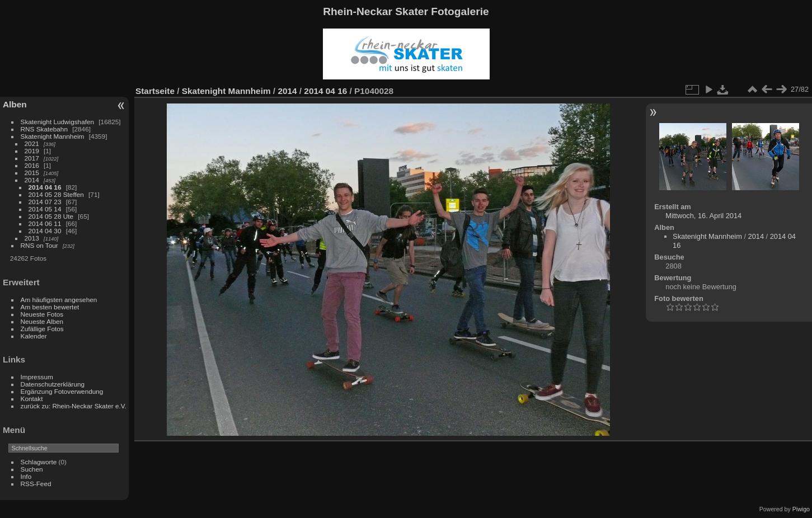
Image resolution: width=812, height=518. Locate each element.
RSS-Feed (36, 484)
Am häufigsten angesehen (59, 300)
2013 (32, 238)
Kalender (34, 336)
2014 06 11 (45, 223)
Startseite (155, 91)
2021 (32, 143)
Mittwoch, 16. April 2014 (703, 216)
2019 (32, 151)
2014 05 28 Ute (51, 216)
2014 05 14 (45, 209)
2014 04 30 (45, 231)
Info (26, 476)
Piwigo (801, 509)
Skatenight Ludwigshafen (57, 122)
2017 (32, 158)
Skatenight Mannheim (53, 136)
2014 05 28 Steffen (56, 194)
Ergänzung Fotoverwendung (62, 391)
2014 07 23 (45, 202)
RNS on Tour (39, 245)
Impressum (37, 377)
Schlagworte (39, 462)
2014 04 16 (45, 187)
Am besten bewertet (50, 307)
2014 (32, 180)
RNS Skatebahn (44, 129)
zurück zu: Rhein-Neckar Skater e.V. (74, 406)
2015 (32, 173)
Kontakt (32, 399)
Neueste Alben (42, 321)
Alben (15, 104)
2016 (32, 165)
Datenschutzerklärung (53, 384)
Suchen (32, 469)
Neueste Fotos (42, 314)
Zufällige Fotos (42, 329)
